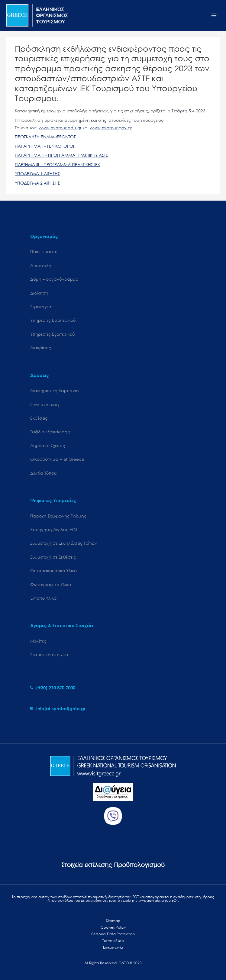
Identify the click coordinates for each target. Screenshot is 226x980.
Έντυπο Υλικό (43, 598)
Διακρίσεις (41, 348)
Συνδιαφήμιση (45, 404)
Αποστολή (41, 265)
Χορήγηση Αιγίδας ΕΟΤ (54, 529)
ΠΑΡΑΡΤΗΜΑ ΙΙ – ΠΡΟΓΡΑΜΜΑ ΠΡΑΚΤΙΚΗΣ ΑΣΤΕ (61, 155)
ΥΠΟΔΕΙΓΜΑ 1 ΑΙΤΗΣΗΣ (37, 174)
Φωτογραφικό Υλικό (51, 584)
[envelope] (58, 708)
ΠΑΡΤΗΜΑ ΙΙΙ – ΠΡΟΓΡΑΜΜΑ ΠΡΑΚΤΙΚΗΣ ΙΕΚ (57, 164)
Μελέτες (38, 641)
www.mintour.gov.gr (111, 128)
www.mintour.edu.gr (60, 128)
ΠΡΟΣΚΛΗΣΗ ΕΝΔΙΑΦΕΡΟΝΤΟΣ (45, 137)
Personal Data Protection (113, 934)
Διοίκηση (39, 293)
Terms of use (113, 941)
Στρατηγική (41, 306)
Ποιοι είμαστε (44, 251)
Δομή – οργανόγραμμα (54, 279)
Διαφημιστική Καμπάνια (55, 390)
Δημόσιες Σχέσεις (48, 445)
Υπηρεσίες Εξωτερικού (52, 334)
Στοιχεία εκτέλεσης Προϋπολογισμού (113, 865)
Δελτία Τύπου (43, 473)
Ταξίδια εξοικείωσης (50, 432)
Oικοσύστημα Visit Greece (57, 459)
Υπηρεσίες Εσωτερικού (53, 320)
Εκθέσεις (39, 418)
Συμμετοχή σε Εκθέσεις (53, 557)
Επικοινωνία (113, 947)
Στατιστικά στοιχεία (49, 654)
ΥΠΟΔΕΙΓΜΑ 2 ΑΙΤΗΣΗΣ (37, 183)
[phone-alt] (53, 688)
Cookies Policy (113, 927)
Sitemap (113, 921)
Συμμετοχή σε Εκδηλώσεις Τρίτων (64, 543)
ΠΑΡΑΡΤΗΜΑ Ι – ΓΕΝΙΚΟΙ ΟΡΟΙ (44, 146)
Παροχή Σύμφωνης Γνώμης (58, 516)
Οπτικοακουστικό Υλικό (53, 571)
